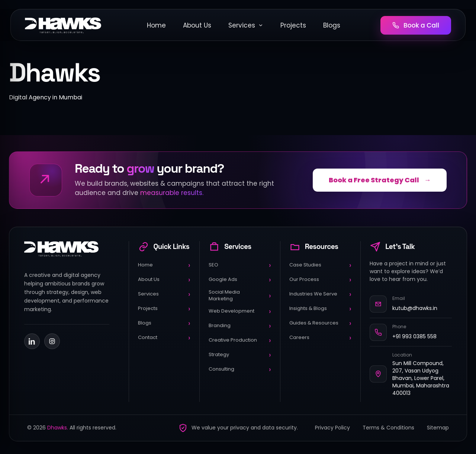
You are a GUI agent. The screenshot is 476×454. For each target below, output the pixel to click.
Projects (293, 25)
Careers (320, 338)
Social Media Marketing (240, 295)
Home (156, 25)
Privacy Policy (332, 428)
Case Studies (320, 265)
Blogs (332, 25)
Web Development (240, 311)
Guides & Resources (320, 323)
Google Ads (240, 279)
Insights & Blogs (320, 308)
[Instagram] (52, 341)
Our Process (320, 279)
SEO (240, 265)
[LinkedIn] (32, 341)
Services (246, 25)
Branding (240, 326)
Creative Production (240, 340)
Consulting (240, 369)
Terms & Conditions (388, 428)
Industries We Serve (320, 294)
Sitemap (438, 428)
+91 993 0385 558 (414, 336)
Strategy (240, 355)
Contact (164, 338)
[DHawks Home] (63, 25)
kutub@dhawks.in (415, 308)
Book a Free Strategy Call (380, 180)
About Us (197, 25)
